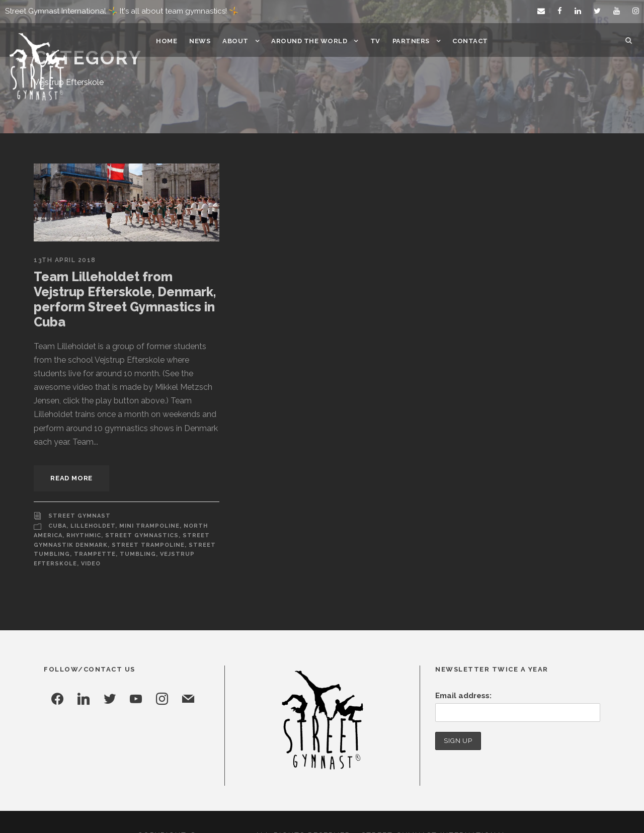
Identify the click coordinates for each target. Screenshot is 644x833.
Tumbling (130, 526)
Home (170, 41)
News (203, 41)
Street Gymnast (77, 487)
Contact (467, 41)
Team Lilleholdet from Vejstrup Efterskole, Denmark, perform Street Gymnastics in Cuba (125, 292)
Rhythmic (84, 507)
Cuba (57, 497)
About (238, 41)
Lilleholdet (92, 497)
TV (374, 41)
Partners (409, 41)
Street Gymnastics (139, 507)
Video (90, 535)
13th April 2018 (64, 260)
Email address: (462, 667)
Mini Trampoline (146, 497)
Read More (72, 449)
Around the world (310, 41)
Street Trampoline (143, 517)
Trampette (90, 526)
